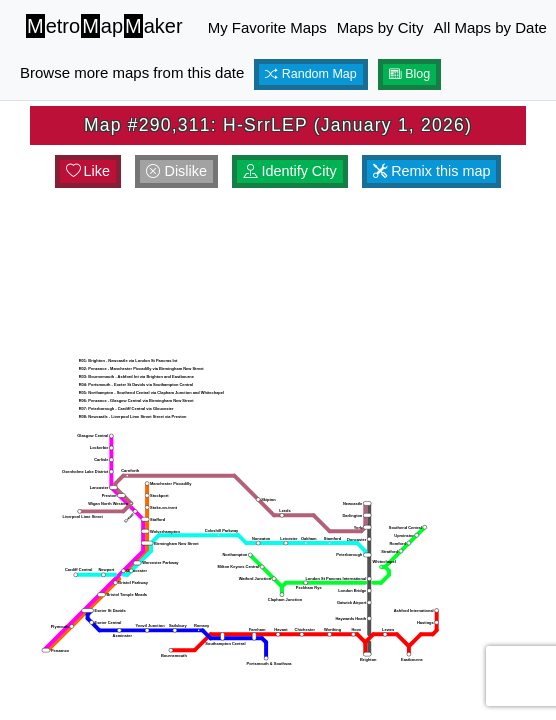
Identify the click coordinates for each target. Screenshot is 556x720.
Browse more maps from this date (132, 72)
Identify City (289, 171)
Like (88, 171)
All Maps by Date (490, 27)
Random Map (311, 74)
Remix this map (431, 171)
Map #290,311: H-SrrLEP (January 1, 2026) (278, 125)
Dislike (176, 171)
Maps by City (380, 27)
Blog (410, 74)
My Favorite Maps (267, 27)
